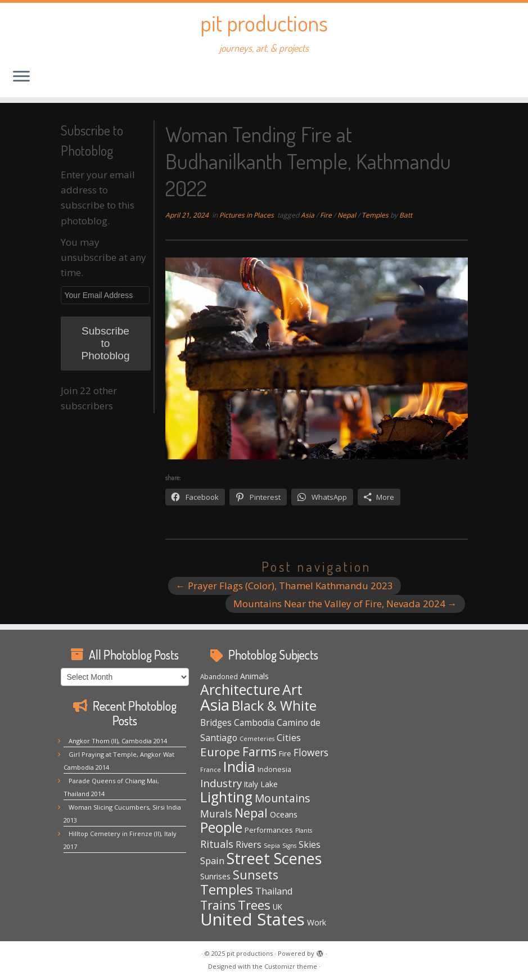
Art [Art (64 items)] (292, 689)
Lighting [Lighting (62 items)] (226, 797)
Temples (376, 215)
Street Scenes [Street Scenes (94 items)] (274, 858)
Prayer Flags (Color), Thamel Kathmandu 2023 (285, 586)
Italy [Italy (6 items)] (251, 784)
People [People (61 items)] (221, 827)
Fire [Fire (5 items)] (285, 753)
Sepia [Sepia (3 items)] (272, 846)
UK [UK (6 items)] (277, 907)
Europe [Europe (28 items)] (220, 752)
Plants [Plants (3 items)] (304, 830)
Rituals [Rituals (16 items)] (217, 844)
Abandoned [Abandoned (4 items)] (219, 676)
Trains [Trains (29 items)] (218, 905)
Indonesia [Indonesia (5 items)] (274, 769)
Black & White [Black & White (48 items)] (274, 706)
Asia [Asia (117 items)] (215, 704)
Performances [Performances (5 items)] (269, 830)
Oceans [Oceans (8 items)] (284, 814)
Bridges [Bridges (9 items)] (216, 723)
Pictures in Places (247, 215)
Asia (308, 215)
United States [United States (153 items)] (252, 919)
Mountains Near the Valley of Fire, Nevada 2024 (345, 604)
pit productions (264, 22)
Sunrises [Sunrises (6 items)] (215, 876)
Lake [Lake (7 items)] (269, 784)
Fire (327, 215)
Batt (406, 215)
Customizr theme (291, 966)
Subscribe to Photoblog (105, 343)
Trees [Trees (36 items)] (254, 905)
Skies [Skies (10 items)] (310, 844)
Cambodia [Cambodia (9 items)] (254, 723)
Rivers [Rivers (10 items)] (249, 844)
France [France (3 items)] (211, 770)
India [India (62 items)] (239, 767)
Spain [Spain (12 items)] (212, 861)
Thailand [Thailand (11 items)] (274, 891)
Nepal (348, 215)
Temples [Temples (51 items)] (227, 889)
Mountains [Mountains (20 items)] (282, 798)
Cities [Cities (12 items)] (289, 737)
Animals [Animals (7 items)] (254, 676)
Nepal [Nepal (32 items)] (251, 813)
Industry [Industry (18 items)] (221, 783)
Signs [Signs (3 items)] (289, 846)
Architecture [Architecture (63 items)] (240, 689)
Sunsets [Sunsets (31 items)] (256, 875)
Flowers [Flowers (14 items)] (311, 752)
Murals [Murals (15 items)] (216, 814)
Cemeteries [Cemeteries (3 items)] (257, 739)
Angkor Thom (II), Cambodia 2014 (118, 741)
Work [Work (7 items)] (317, 922)
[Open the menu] (21, 77)
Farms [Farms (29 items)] (260, 752)
